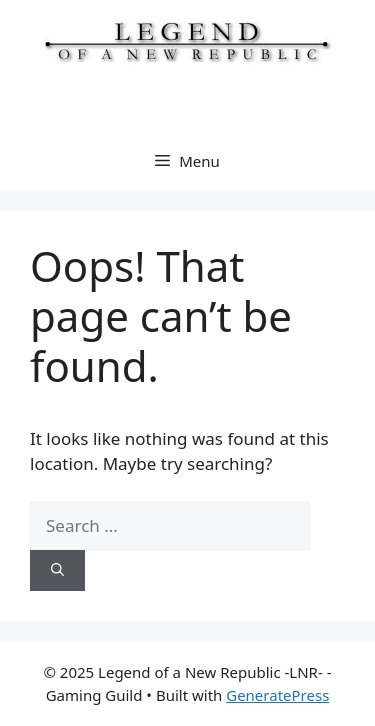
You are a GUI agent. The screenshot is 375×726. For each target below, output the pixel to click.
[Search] (57, 571)
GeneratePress (277, 695)
